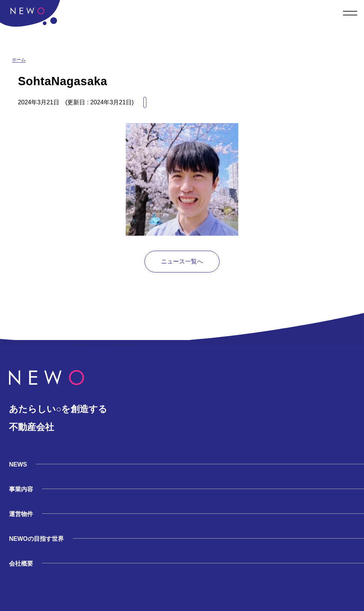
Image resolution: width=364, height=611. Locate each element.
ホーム (19, 60)
